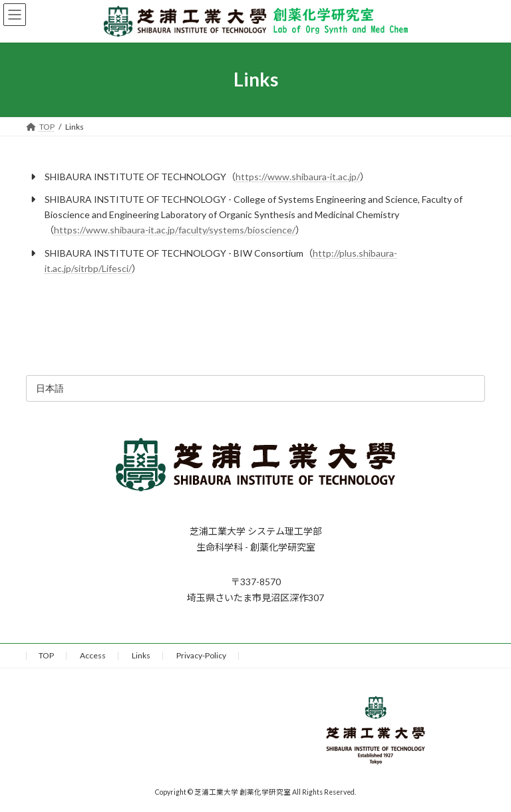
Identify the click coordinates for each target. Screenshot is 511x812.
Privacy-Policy (201, 655)
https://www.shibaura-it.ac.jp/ (298, 177)
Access (93, 655)
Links (141, 655)
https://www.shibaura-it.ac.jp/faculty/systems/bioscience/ (175, 230)
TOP (46, 655)
